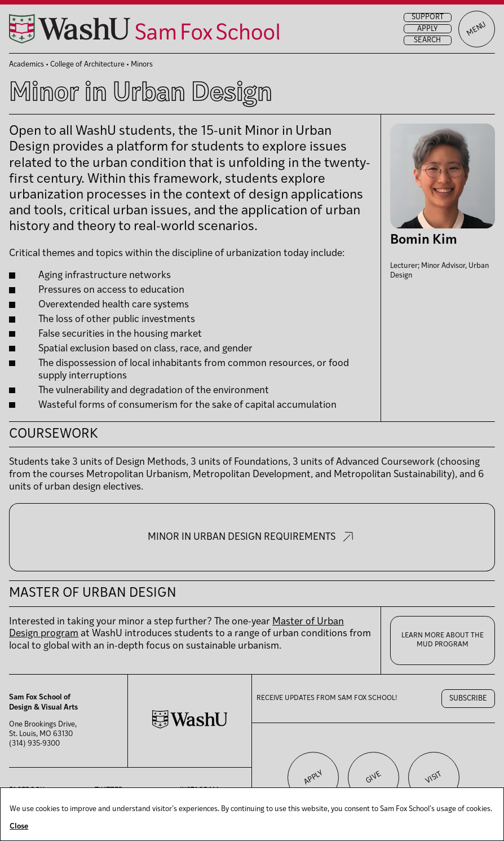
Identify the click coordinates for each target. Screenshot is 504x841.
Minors (142, 65)
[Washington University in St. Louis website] (190, 727)
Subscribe (468, 699)
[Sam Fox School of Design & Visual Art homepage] (144, 29)
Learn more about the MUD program (443, 640)
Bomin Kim (424, 240)
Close (19, 827)
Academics (26, 65)
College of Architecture (87, 65)
